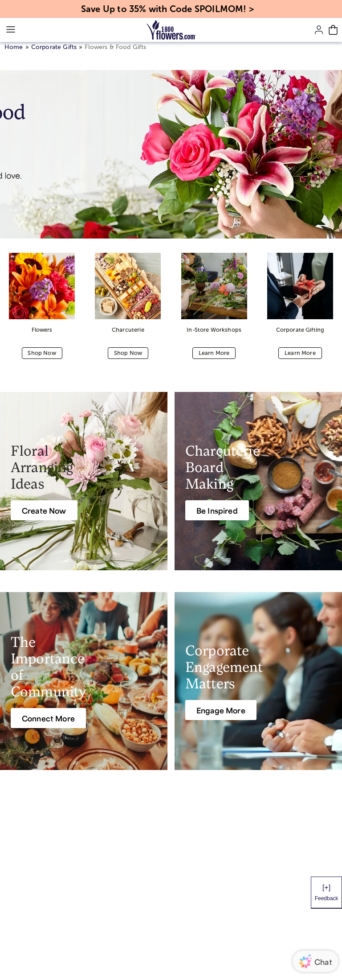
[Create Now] (44, 510)
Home (14, 47)
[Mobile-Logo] (171, 30)
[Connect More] (48, 718)
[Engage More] (221, 710)
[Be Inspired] (217, 510)
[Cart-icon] (333, 30)
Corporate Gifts (54, 47)
